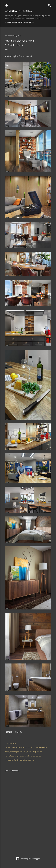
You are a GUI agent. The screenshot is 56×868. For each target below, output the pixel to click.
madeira (28, 756)
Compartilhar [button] (11, 743)
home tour (9, 756)
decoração (15, 752)
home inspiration (35, 752)
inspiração (19, 756)
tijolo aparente (29, 760)
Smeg (20, 760)
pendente (37, 756)
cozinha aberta (40, 747)
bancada (15, 747)
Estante (23, 752)
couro (31, 747)
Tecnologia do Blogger (28, 859)
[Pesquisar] (49, 5)
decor (7, 752)
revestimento (10, 760)
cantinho (23, 747)
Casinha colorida (18, 11)
